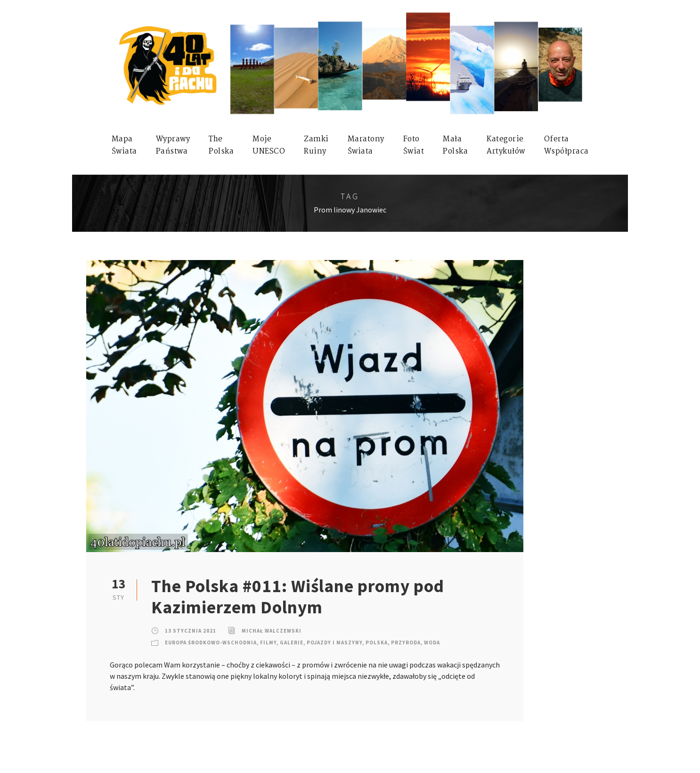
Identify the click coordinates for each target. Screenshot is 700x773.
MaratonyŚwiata (366, 145)
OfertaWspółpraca (566, 145)
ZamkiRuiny (316, 145)
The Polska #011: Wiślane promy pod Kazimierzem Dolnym (298, 596)
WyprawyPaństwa (173, 145)
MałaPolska (455, 145)
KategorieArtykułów (506, 145)
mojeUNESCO (269, 145)
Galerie (292, 643)
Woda (432, 643)
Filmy (268, 643)
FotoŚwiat (414, 145)
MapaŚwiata (124, 145)
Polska (377, 643)
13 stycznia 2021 (191, 631)
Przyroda (406, 643)
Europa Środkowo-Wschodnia (211, 643)
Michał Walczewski (272, 631)
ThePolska (221, 145)
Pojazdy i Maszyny (334, 643)
